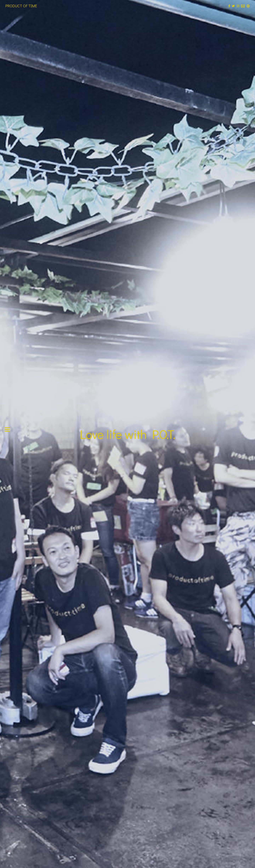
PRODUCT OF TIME (21, 6)
